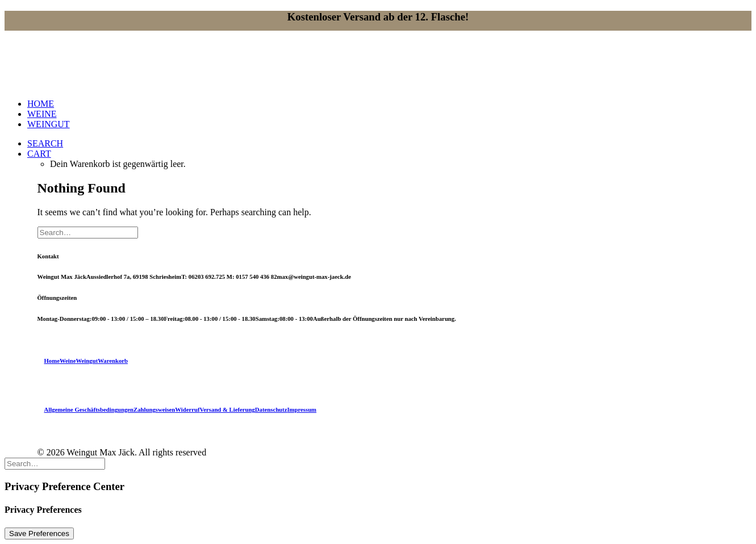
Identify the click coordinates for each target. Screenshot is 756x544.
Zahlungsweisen (154, 409)
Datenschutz (271, 409)
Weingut (87, 361)
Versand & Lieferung (227, 409)
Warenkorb (113, 361)
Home (52, 361)
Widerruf (187, 409)
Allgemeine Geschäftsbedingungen (89, 409)
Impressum (302, 409)
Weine (68, 361)
